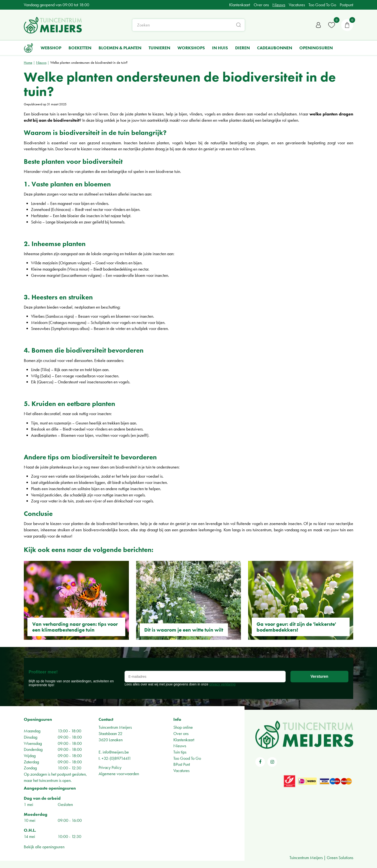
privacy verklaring (223, 684)
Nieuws (180, 746)
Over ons (181, 733)
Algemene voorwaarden (119, 774)
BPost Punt (182, 764)
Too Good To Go (187, 758)
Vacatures (181, 770)
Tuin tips (180, 752)
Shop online (183, 727)
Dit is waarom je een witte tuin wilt (184, 630)
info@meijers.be (116, 752)
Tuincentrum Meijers (115, 727)
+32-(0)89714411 (116, 758)
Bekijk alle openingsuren (44, 847)
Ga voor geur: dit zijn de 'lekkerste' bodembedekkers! (296, 627)
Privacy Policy (110, 767)
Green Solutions (340, 858)
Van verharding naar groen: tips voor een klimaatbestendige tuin (75, 627)
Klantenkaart (184, 740)
